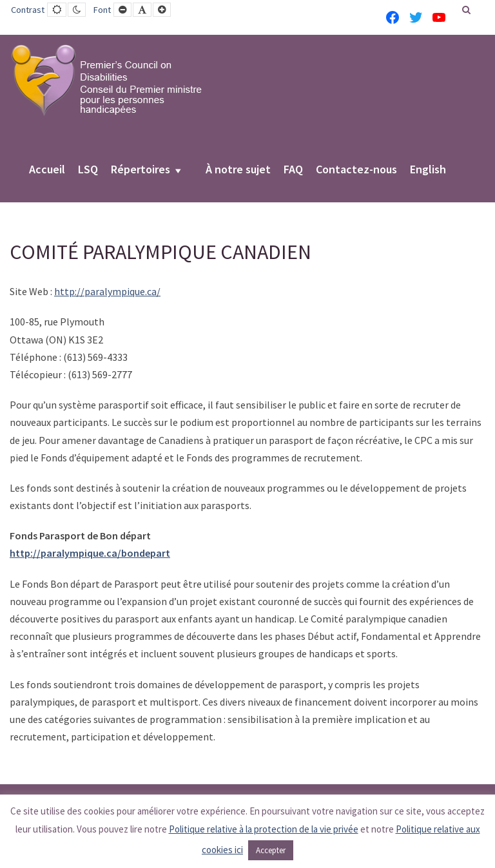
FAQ (293, 170)
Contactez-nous (356, 170)
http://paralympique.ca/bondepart (90, 553)
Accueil (47, 170)
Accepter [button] (271, 850)
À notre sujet (238, 170)
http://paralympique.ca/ (107, 291)
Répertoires (141, 170)
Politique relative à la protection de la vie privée (264, 829)
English (428, 170)
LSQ (88, 170)
